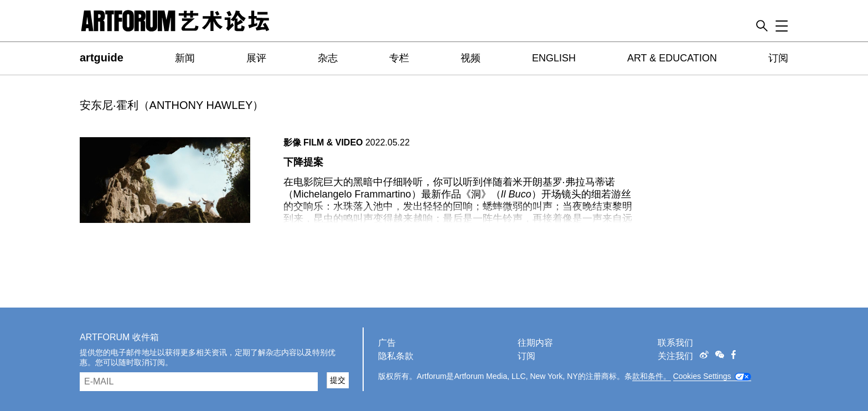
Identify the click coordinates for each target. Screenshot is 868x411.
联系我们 (675, 343)
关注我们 (675, 356)
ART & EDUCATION (672, 58)
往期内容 (535, 343)
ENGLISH (554, 58)
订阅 (778, 58)
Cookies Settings (702, 376)
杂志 (328, 58)
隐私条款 (396, 356)
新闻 (185, 58)
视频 (471, 58)
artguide (102, 58)
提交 (338, 380)
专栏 (399, 58)
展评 (256, 58)
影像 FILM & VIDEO (323, 142)
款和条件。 (652, 376)
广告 (387, 343)
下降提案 (303, 162)
